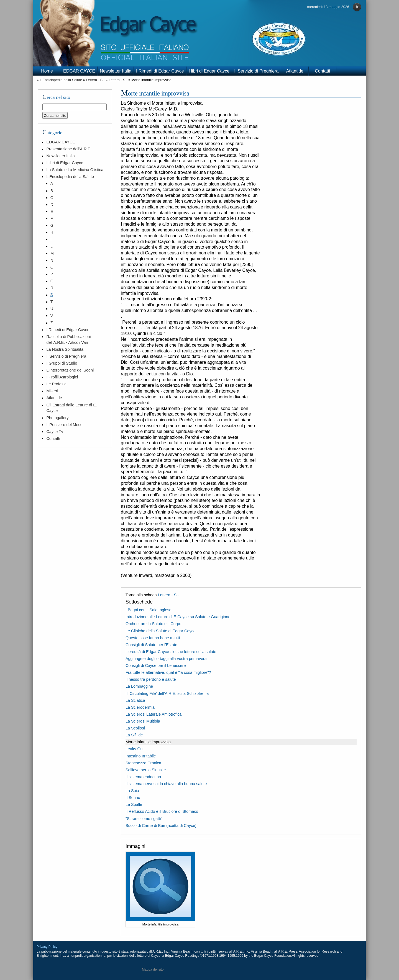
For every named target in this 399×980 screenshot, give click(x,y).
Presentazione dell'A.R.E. (69, 149)
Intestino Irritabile (141, 756)
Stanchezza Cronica (143, 763)
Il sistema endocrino (143, 777)
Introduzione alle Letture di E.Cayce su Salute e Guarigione (178, 617)
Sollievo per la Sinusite (146, 770)
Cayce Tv (55, 432)
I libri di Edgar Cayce (209, 71)
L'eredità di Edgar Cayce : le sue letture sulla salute (171, 652)
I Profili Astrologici (62, 377)
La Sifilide (134, 735)
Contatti (322, 71)
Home (47, 71)
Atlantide (295, 71)
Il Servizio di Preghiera (256, 71)
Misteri (52, 391)
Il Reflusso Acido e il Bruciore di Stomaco (162, 811)
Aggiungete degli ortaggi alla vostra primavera (166, 659)
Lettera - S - (95, 80)
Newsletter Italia (116, 71)
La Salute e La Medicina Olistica (75, 170)
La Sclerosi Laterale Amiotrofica (154, 714)
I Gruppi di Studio (62, 363)
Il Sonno (133, 798)
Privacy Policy (47, 947)
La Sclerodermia (140, 707)
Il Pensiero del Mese (64, 425)
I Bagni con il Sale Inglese (149, 610)
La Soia (132, 791)
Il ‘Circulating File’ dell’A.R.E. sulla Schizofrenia (167, 693)
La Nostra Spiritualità (65, 349)
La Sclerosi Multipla (143, 721)
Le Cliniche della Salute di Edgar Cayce (161, 631)
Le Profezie (56, 384)
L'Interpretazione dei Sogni (70, 370)
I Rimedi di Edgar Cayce (160, 71)
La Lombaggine (139, 686)
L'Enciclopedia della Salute (61, 80)
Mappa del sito (153, 969)
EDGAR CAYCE (79, 71)
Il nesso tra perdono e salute (151, 679)
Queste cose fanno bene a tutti (153, 638)
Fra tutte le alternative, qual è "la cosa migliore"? (168, 672)
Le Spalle (134, 804)
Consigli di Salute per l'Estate (151, 645)
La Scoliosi (135, 728)
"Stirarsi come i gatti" (144, 819)
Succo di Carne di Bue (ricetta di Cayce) (161, 826)
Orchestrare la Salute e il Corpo (154, 624)
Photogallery (57, 418)
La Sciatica (135, 700)
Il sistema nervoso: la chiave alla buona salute (166, 784)
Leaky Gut (135, 749)
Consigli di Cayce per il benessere (156, 666)
